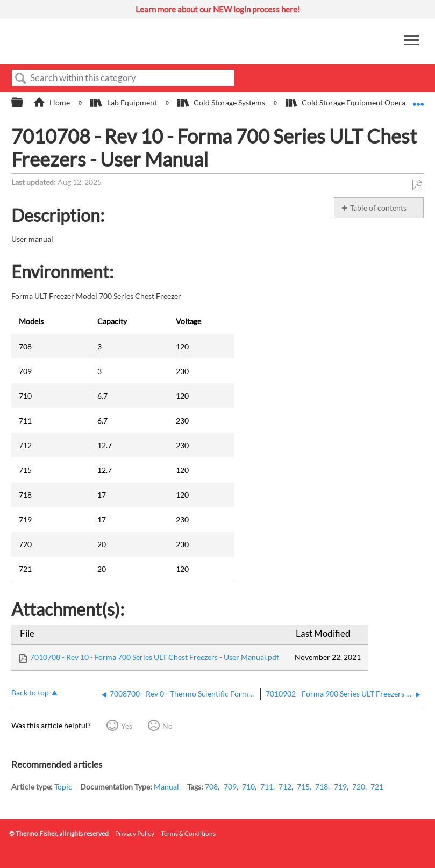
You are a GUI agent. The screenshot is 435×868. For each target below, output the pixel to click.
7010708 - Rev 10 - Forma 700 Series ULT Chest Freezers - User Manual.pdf (155, 657)
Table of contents (378, 208)
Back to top (30, 693)
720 (359, 787)
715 (303, 787)
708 (211, 787)
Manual (166, 787)
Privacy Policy (135, 833)
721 (377, 787)
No (167, 726)
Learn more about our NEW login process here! (218, 9)
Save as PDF (417, 185)
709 (230, 787)
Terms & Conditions (188, 833)
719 (340, 787)
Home (52, 102)
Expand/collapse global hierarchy (24, 103)
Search (21, 79)
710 (248, 787)
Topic (63, 787)
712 (285, 787)
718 (322, 787)
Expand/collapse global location (418, 99)
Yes (127, 726)
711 (267, 787)
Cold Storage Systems (222, 102)
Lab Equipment (124, 102)
